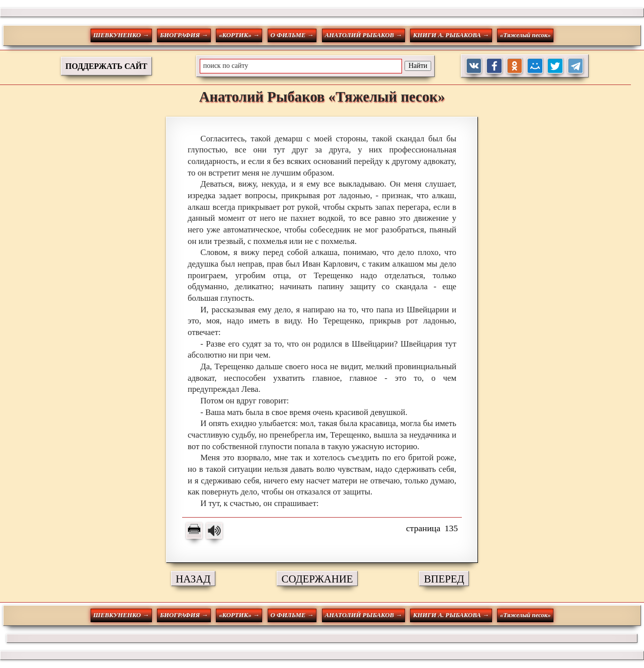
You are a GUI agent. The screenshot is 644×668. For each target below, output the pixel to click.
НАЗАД (193, 579)
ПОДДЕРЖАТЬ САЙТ (106, 66)
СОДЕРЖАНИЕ (317, 579)
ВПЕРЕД (444, 579)
